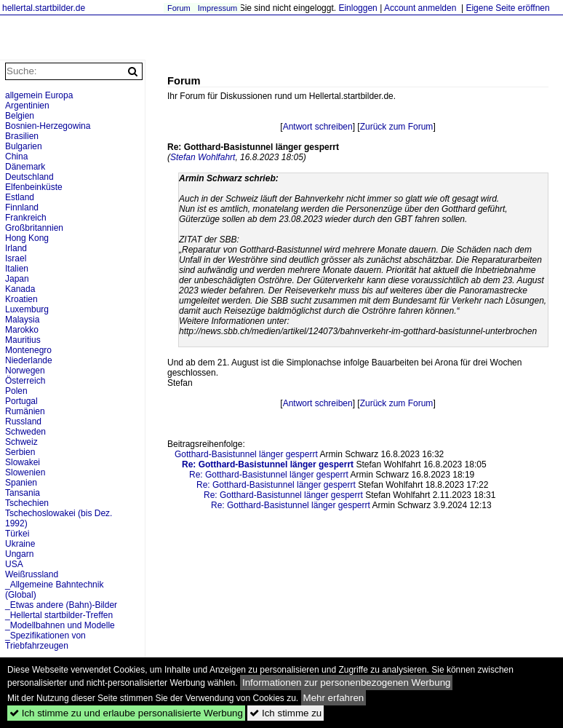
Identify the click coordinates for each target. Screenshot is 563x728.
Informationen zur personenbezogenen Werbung (347, 682)
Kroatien (21, 299)
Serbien (20, 452)
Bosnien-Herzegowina (48, 126)
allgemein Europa (39, 95)
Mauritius (23, 340)
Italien (17, 269)
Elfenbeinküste (34, 187)
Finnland (22, 207)
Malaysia (22, 320)
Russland (23, 422)
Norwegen (25, 371)
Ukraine (20, 544)
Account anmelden (420, 8)
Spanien (21, 483)
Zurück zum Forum (397, 127)
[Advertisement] (240, 554)
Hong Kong (27, 238)
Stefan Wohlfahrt (203, 157)
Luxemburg (27, 309)
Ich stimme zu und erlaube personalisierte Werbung (126, 713)
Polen (16, 391)
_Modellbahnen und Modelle (60, 625)
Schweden (25, 432)
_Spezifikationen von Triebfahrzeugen (45, 641)
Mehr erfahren (334, 698)
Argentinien (27, 106)
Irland (16, 248)
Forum (179, 8)
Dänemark (25, 167)
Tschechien (27, 503)
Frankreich (26, 218)
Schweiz (21, 442)
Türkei (17, 534)
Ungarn (19, 554)
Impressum (217, 8)
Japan (17, 279)
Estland (20, 197)
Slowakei (23, 462)
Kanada (20, 289)
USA (14, 564)
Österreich (25, 381)
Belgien (20, 116)
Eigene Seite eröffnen (507, 8)
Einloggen (358, 8)
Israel (16, 258)
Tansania (23, 493)
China (16, 157)
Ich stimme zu (286, 713)
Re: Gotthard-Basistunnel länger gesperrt (269, 475)
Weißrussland (32, 574)
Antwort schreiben (318, 127)
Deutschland (29, 177)
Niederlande (29, 360)
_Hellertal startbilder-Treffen (59, 615)
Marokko (22, 330)
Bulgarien (24, 146)
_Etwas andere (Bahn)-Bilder (61, 605)
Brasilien (22, 136)
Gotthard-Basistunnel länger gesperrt (246, 454)
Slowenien (25, 472)
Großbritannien (34, 228)
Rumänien (25, 411)
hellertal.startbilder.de (44, 8)
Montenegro (28, 350)
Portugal (21, 401)
